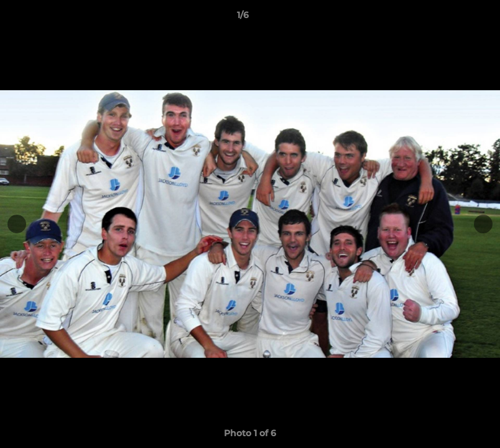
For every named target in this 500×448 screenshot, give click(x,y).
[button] (448, 18)
